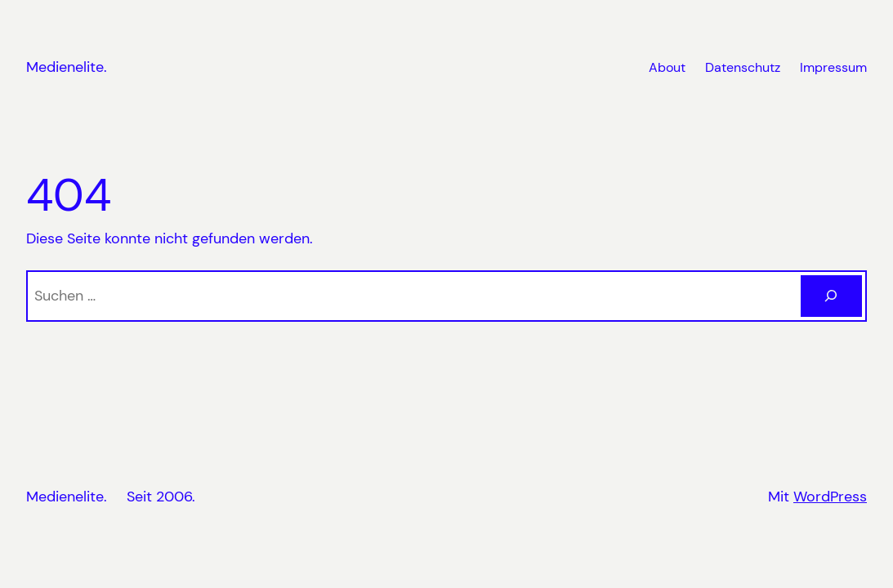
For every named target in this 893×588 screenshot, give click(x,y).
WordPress (830, 497)
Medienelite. (67, 67)
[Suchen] (831, 296)
